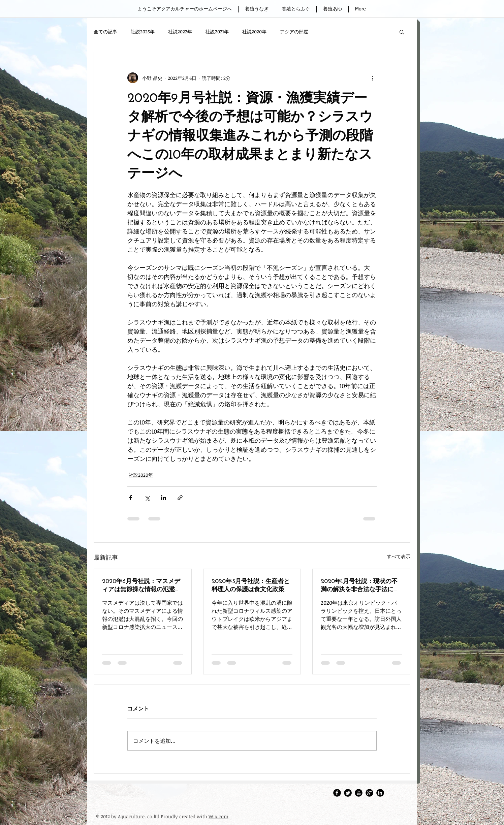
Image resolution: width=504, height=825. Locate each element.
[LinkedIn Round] (380, 793)
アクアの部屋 (294, 31)
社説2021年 (217, 31)
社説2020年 (254, 31)
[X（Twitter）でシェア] (147, 498)
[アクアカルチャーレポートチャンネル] (359, 793)
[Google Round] (369, 793)
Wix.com (218, 816)
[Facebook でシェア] (131, 498)
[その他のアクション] (373, 78)
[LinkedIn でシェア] (164, 498)
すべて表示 (399, 556)
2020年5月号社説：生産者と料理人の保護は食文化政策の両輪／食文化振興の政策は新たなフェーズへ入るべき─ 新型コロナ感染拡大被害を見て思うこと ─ (251, 586)
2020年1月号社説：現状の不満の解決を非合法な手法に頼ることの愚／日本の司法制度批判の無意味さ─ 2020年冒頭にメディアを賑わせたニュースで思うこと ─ (361, 586)
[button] (402, 32)
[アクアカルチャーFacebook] (337, 793)
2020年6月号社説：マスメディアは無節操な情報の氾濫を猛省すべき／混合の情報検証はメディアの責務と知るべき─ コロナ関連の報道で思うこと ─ (141, 586)
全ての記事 (105, 31)
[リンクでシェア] (180, 498)
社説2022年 (180, 31)
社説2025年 (143, 31)
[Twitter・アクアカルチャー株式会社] (348, 793)
